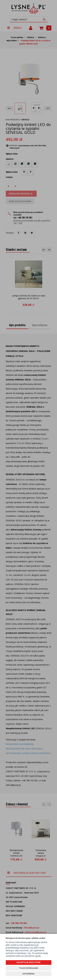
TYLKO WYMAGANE (28, 968)
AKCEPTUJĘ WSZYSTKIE (28, 962)
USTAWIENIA (28, 974)
